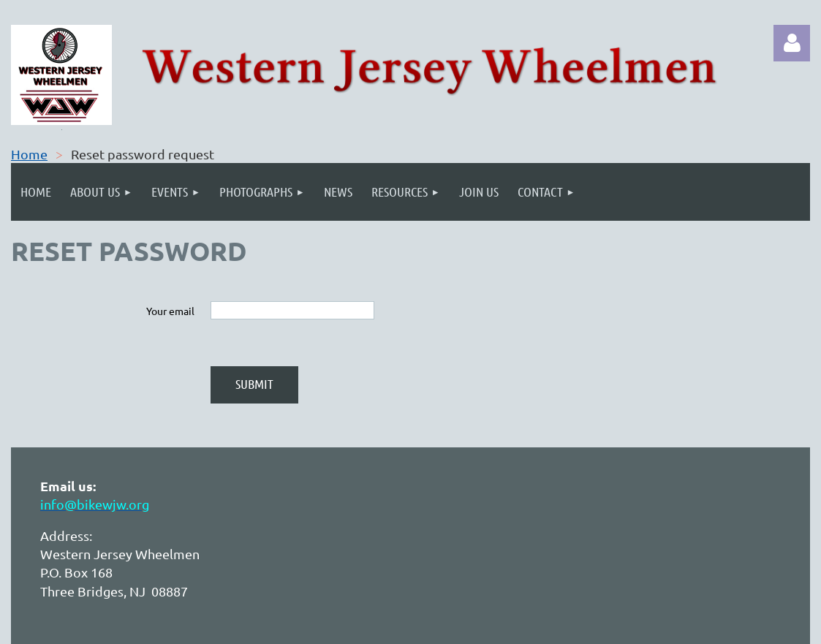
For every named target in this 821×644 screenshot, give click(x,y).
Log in (792, 43)
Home (29, 154)
